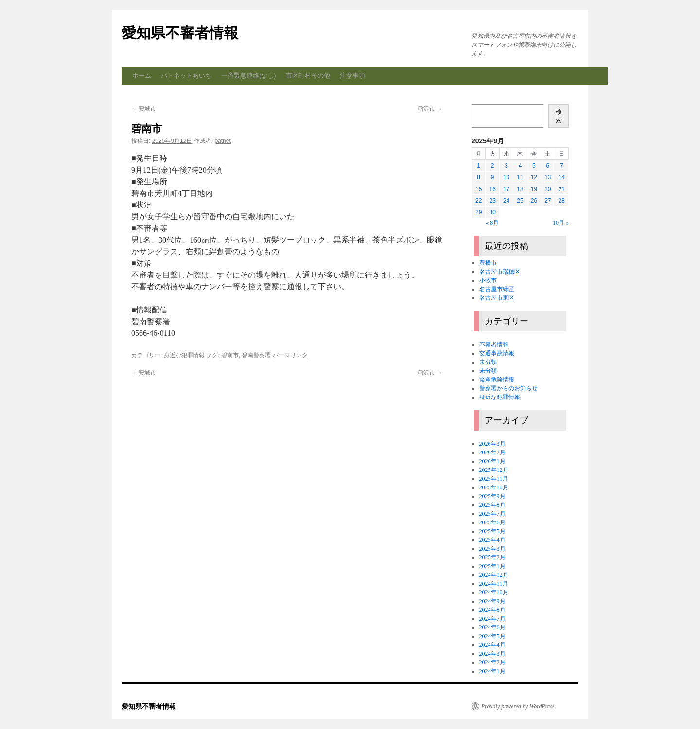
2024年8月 (492, 610)
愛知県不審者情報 (180, 33)
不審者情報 (494, 345)
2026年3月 (492, 444)
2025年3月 (492, 549)
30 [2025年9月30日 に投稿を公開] (492, 212)
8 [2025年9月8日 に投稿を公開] (479, 177)
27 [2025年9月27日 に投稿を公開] (548, 201)
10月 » (561, 223)
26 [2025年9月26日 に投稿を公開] (534, 201)
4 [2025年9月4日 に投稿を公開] (520, 166)
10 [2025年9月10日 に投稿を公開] (506, 177)
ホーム (142, 76)
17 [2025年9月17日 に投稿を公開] (506, 189)
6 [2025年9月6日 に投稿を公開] (548, 166)
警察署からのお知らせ (508, 388)
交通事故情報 (497, 353)
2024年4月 (492, 645)
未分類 (488, 362)
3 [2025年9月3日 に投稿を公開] (506, 166)
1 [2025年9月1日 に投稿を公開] (479, 166)
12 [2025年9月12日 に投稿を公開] (534, 177)
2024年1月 (492, 671)
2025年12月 (494, 470)
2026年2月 (492, 452)
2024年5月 (492, 636)
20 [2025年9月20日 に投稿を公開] (548, 189)
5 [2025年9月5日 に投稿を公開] (534, 166)
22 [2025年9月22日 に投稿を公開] (479, 201)
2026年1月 (492, 461)
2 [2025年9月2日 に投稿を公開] (493, 166)
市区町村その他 (308, 76)
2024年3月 (492, 654)
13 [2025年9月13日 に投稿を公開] (548, 177)
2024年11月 (494, 584)
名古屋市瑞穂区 (500, 272)
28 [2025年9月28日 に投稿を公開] (562, 201)
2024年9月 (492, 601)
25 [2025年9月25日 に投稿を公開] (520, 201)
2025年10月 (494, 487)
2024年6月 (492, 627)
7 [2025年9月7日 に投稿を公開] (562, 166)
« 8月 (492, 223)
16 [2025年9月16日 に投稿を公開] (492, 189)
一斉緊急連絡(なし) (249, 76)
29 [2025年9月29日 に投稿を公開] (479, 212)
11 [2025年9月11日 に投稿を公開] (520, 177)
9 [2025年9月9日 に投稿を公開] (493, 177)
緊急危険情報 (497, 380)
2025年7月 (492, 514)
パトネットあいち (186, 76)
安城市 (144, 109)
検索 (559, 116)
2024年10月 (494, 592)
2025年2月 (492, 557)
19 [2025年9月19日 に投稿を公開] (534, 189)
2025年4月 (492, 540)
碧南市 (230, 355)
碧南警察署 (256, 355)
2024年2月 (492, 662)
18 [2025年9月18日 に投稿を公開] (520, 189)
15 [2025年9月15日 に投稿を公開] (479, 189)
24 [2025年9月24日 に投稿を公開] (506, 201)
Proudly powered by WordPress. (519, 706)
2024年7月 (492, 619)
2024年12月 (494, 575)
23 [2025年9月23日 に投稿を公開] (492, 201)
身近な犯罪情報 (184, 355)
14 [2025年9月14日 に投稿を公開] (562, 177)
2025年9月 (492, 496)
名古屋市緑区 (497, 289)
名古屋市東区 (497, 298)
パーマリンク (290, 355)
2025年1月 (492, 566)
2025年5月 (492, 531)
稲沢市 (430, 109)
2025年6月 (492, 522)
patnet (222, 141)
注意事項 (352, 76)
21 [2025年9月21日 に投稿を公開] (562, 189)
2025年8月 (492, 505)
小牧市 (488, 280)
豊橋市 (488, 263)
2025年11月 (494, 479)
